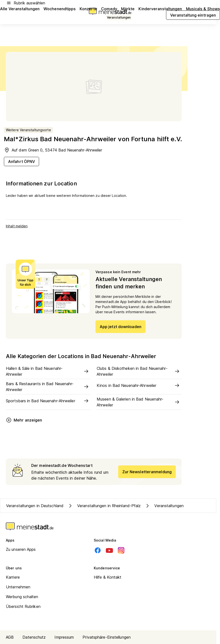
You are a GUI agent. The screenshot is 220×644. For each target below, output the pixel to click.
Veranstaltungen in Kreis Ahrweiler (180, 506)
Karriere (13, 577)
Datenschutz (34, 637)
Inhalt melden (17, 226)
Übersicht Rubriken (23, 606)
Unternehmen (18, 587)
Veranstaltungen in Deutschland (35, 506)
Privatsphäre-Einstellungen (107, 637)
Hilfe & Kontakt (108, 577)
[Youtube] (109, 550)
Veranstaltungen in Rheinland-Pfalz (104, 506)
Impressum (64, 637)
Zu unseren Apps (21, 549)
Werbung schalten (22, 597)
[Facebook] (98, 550)
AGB (10, 637)
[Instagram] (121, 550)
